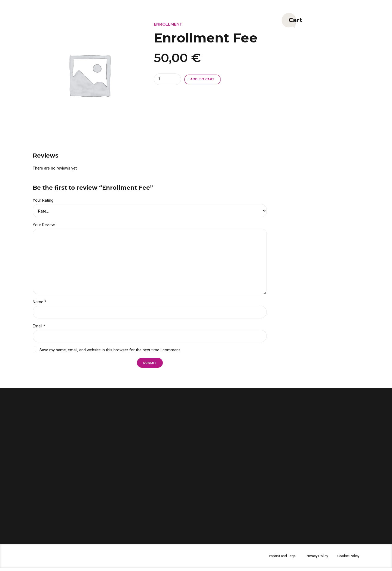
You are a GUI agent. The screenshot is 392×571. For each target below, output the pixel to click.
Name (39, 304)
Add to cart (204, 79)
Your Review (44, 225)
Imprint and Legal (277, 559)
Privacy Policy (314, 559)
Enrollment (168, 24)
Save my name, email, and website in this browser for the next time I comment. (110, 353)
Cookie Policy (347, 559)
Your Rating (43, 200)
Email (39, 328)
